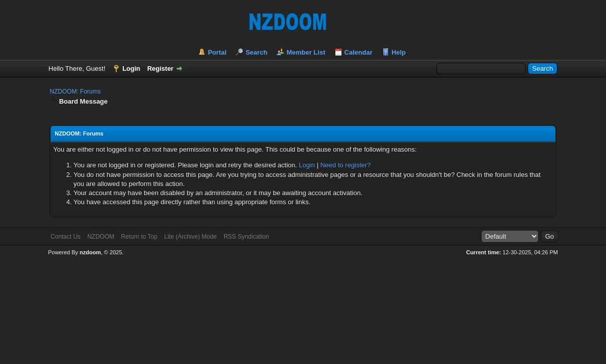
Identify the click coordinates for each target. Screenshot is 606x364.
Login (131, 69)
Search (256, 52)
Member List (306, 52)
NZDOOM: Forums (75, 92)
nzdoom (90, 252)
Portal (217, 52)
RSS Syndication (246, 237)
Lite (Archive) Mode (191, 237)
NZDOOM (101, 237)
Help (399, 52)
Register (160, 69)
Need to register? (345, 165)
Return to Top (139, 237)
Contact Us (66, 237)
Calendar (359, 52)
